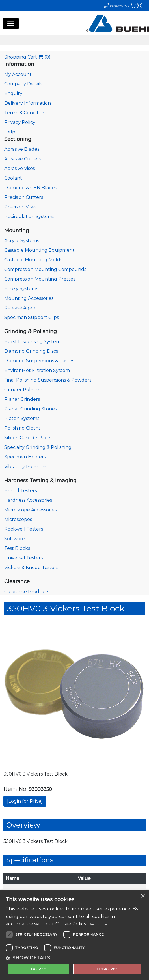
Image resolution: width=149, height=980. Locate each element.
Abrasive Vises (20, 168)
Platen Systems (22, 418)
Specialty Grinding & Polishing (38, 447)
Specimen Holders (25, 457)
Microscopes (18, 519)
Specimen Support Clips (32, 317)
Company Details (23, 84)
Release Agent (21, 308)
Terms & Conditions (26, 113)
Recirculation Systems (29, 217)
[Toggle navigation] (11, 23)
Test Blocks (17, 548)
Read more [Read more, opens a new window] (98, 924)
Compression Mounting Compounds (45, 269)
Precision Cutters (24, 197)
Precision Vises (20, 207)
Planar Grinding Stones (31, 409)
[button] (74, 958)
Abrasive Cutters (23, 159)
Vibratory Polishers (25, 467)
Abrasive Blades (22, 149)
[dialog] (74, 935)
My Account (18, 74)
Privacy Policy (20, 122)
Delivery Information (28, 103)
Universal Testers (23, 558)
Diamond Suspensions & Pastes (39, 361)
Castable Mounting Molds (33, 260)
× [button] (143, 896)
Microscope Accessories (30, 510)
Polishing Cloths (22, 428)
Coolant (13, 178)
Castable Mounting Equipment (39, 250)
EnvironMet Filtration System (37, 370)
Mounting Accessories (29, 298)
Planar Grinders (22, 399)
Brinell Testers (20, 491)
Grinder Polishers (24, 390)
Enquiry (13, 93)
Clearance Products (27, 592)
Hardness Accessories (28, 500)
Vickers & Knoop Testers (31, 567)
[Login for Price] (25, 801)
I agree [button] (39, 969)
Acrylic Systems (22, 241)
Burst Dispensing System (32, 342)
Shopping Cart (27, 57)
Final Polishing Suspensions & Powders (48, 380)
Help (10, 132)
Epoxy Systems (21, 289)
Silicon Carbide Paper (28, 438)
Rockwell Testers (24, 529)
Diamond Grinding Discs (31, 351)
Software (15, 539)
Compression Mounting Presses (40, 279)
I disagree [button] (107, 969)
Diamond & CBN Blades (31, 188)
